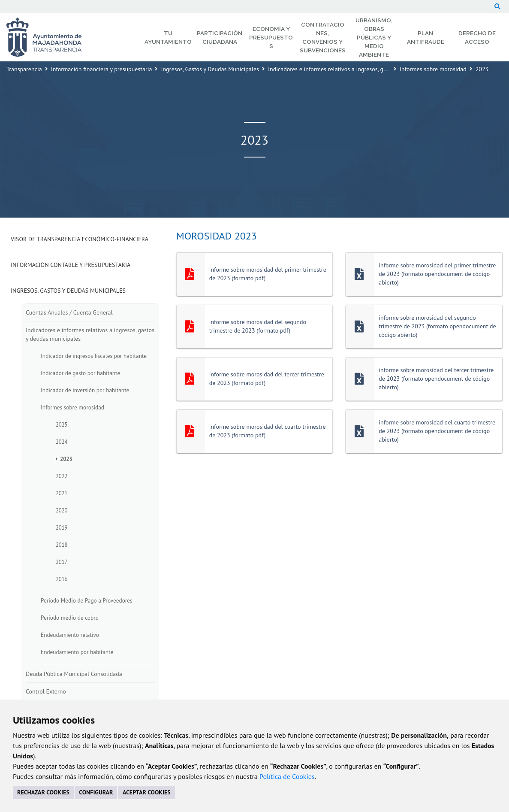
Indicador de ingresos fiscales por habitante (94, 356)
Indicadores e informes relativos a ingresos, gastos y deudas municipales (360, 69)
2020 (62, 510)
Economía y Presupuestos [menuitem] (271, 37)
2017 (62, 562)
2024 (62, 442)
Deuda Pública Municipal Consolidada (74, 674)
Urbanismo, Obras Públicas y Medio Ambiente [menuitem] (374, 37)
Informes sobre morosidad (433, 69)
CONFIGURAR (96, 792)
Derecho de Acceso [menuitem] (477, 37)
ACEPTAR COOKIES (147, 792)
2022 (62, 476)
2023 (66, 459)
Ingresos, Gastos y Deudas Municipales (210, 69)
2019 (62, 527)
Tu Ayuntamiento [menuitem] (168, 37)
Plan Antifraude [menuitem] (426, 37)
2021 (62, 493)
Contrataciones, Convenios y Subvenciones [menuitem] (323, 37)
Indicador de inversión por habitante (85, 390)
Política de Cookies (287, 776)
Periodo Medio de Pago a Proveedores (87, 600)
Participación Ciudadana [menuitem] (220, 37)
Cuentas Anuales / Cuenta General (69, 312)
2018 (62, 545)
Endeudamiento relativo (70, 635)
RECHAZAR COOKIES (43, 792)
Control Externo (46, 691)
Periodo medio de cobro (70, 618)
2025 (62, 424)
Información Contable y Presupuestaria (71, 265)
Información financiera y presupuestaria (102, 69)
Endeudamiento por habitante (77, 652)
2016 (62, 579)
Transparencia (24, 69)
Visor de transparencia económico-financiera (80, 239)
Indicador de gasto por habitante (80, 373)
